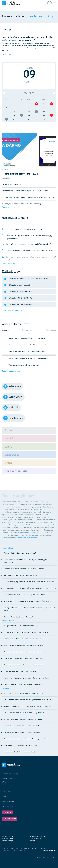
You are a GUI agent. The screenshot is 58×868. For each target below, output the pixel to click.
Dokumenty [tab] (27, 330)
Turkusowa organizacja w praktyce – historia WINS (23, 658)
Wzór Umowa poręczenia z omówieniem (24, 365)
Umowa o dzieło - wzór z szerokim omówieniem (27, 352)
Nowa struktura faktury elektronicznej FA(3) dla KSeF (24, 713)
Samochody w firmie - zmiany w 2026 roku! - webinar (24, 569)
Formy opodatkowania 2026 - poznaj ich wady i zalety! (24, 595)
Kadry (9, 447)
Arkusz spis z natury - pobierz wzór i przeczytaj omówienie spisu (28, 601)
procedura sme (26, 527)
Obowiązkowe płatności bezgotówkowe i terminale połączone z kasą (30, 588)
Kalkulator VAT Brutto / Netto (20, 298)
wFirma (4, 782)
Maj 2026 (29, 93)
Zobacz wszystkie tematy (27, 538)
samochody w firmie (31, 502)
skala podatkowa (23, 507)
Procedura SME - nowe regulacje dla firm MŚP (21, 726)
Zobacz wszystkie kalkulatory (14, 310)
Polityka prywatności (8, 837)
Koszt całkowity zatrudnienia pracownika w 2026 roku (24, 645)
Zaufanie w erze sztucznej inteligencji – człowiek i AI (23, 652)
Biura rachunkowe (16, 471)
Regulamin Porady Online (38, 837)
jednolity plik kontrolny (20, 533)
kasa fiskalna (48, 507)
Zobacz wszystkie (9, 207)
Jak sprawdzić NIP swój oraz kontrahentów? (20, 626)
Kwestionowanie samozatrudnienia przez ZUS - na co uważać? (25, 191)
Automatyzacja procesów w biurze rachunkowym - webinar (26, 739)
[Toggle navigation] (55, 3)
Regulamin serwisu (8, 839)
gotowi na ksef (9, 510)
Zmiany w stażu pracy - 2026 (13, 184)
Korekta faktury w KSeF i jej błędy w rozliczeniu (24, 229)
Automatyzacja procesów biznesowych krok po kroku (24, 665)
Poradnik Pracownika (8, 779)
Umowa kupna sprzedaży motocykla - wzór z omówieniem (30, 345)
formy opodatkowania (24, 504)
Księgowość (12, 455)
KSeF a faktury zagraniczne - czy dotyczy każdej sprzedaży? (29, 244)
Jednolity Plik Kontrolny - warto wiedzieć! (19, 752)
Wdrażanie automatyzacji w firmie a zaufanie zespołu (24, 693)
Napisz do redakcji (10, 819)
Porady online (13, 418)
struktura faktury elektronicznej (37, 525)
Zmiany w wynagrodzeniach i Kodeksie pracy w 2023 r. (24, 732)
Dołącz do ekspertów (9, 802)
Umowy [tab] (5, 330)
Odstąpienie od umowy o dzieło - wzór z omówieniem (29, 358)
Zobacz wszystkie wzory (11, 371)
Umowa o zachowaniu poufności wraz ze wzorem (27, 338)
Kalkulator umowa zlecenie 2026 (21, 285)
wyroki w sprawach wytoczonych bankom (22, 535)
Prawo (9, 463)
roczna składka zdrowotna (12, 502)
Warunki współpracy (8, 841)
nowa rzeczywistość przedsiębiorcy (22, 522)
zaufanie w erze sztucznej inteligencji (27, 512)
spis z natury (36, 507)
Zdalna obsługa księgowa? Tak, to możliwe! (20, 745)
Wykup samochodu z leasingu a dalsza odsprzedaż (23, 719)
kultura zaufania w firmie (24, 520)
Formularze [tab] (51, 330)
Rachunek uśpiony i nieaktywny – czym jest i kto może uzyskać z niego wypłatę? (27, 39)
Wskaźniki (11, 408)
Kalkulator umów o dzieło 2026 (21, 291)
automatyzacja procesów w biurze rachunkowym (21, 530)
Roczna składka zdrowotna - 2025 (20, 174)
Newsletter (7, 812)
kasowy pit (45, 502)
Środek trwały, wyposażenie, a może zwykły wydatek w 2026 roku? (29, 582)
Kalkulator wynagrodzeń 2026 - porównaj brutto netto (29, 279)
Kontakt (4, 797)
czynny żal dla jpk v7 (24, 510)
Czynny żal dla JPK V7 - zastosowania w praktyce (22, 639)
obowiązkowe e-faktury (40, 533)
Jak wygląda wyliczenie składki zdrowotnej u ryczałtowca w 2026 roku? (31, 258)
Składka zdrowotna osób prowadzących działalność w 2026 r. (30, 251)
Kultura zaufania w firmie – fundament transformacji (23, 684)
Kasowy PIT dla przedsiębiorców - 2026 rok (21, 575)
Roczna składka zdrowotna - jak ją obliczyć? (20, 553)
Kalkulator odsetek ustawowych (21, 304)
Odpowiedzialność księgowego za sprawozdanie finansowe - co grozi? (28, 197)
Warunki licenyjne (36, 839)
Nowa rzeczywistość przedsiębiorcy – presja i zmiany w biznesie (28, 700)
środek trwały (8, 504)
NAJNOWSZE (6, 170)
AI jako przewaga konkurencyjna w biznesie (20, 671)
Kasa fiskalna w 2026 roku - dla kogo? (18, 617)
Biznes (9, 430)
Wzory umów (13, 397)
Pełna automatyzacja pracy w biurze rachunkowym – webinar (26, 678)
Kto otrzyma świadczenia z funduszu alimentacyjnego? (22, 204)
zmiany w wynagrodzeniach (44, 527)
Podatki (10, 439)
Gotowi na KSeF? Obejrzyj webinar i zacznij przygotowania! (26, 632)
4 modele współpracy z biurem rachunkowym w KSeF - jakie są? (28, 706)
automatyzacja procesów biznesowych (27, 515)
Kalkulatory (12, 386)
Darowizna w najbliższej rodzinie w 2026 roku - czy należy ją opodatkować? (29, 237)
